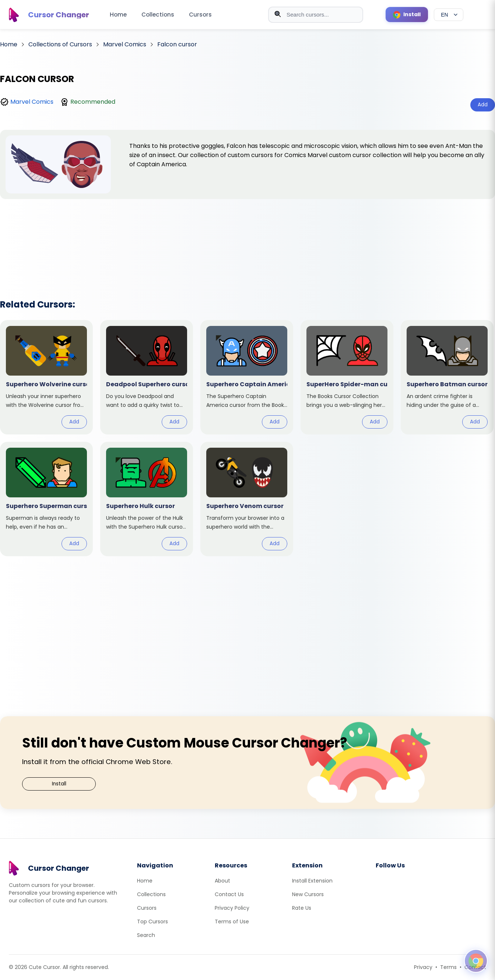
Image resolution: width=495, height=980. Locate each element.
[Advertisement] (248, 239)
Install (59, 784)
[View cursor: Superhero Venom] (247, 499)
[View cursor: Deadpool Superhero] (147, 377)
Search (146, 935)
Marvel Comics (32, 102)
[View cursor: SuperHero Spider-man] (347, 377)
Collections (158, 15)
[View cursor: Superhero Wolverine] (46, 377)
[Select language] (449, 15)
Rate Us (302, 908)
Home (118, 15)
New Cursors (308, 894)
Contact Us (229, 894)
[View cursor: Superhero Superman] (46, 499)
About (222, 881)
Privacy (423, 967)
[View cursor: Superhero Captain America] (247, 377)
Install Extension (312, 881)
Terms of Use (232, 922)
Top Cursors (152, 922)
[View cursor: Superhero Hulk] (147, 499)
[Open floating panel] (476, 961)
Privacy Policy (232, 908)
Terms (448, 967)
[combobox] (316, 15)
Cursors (200, 15)
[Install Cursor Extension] (407, 15)
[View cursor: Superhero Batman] (447, 377)
